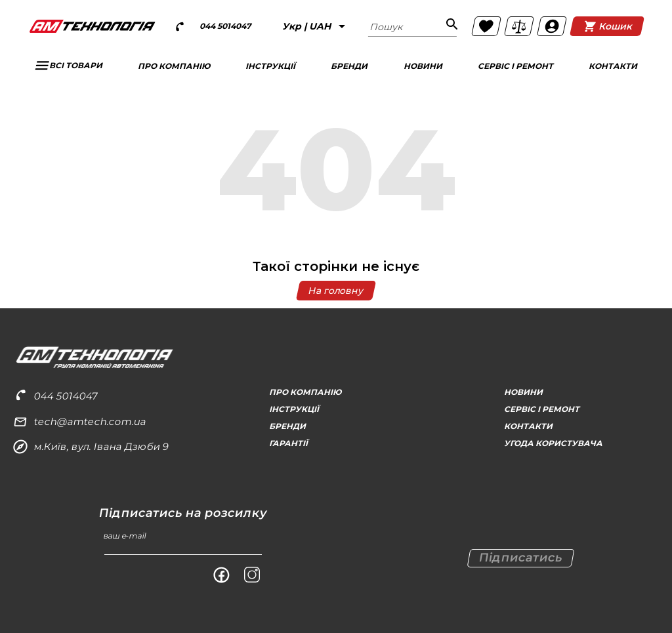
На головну (336, 291)
